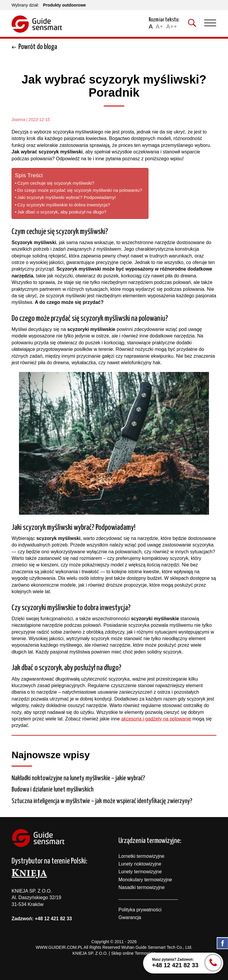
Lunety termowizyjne (140, 872)
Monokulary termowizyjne (145, 880)
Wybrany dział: (25, 5)
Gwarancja (130, 917)
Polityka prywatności (140, 910)
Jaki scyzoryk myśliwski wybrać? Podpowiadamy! (66, 197)
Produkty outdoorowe (65, 5)
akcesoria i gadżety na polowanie (156, 719)
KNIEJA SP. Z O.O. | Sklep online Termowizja (114, 953)
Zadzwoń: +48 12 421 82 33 (42, 919)
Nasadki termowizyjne (142, 887)
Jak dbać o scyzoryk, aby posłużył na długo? (62, 212)
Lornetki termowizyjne (141, 856)
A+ (159, 26)
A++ (171, 26)
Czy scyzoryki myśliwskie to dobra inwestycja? (64, 205)
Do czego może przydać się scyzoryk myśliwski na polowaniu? (80, 190)
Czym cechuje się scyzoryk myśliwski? (56, 183)
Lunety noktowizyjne (140, 864)
